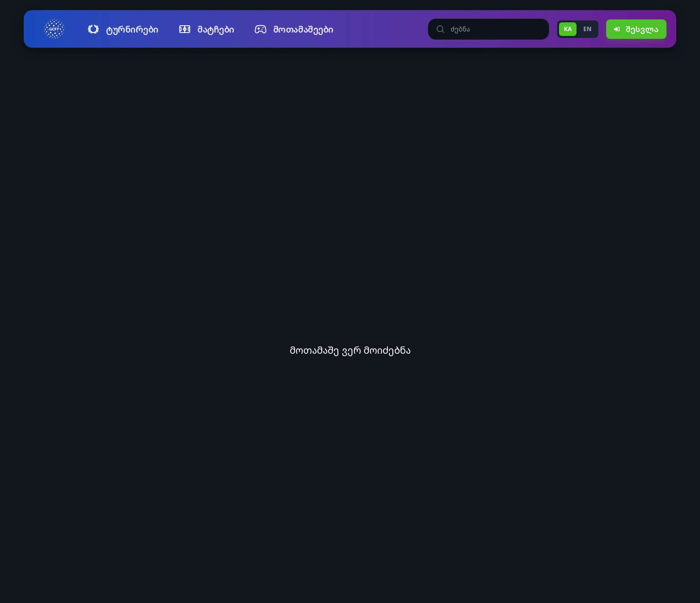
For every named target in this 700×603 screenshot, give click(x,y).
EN (587, 29)
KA (568, 29)
